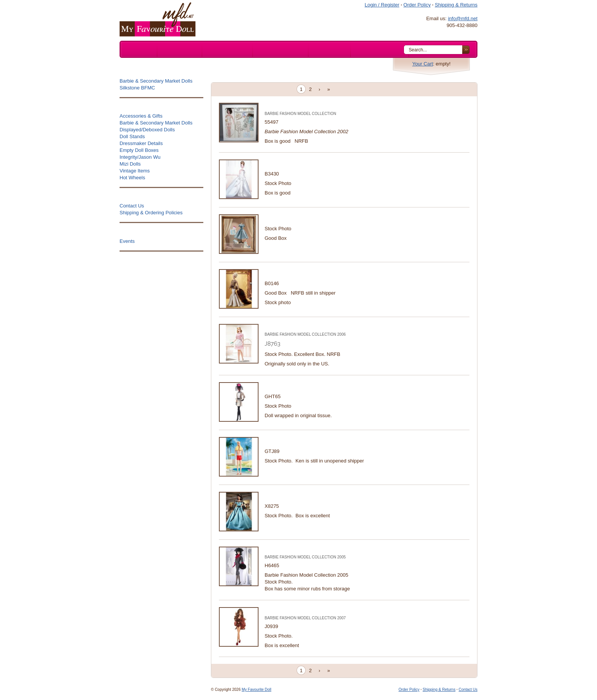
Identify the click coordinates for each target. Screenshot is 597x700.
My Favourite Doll (257, 690)
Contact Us (468, 690)
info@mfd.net (463, 18)
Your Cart (423, 64)
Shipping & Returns (456, 5)
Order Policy (417, 5)
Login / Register (382, 5)
